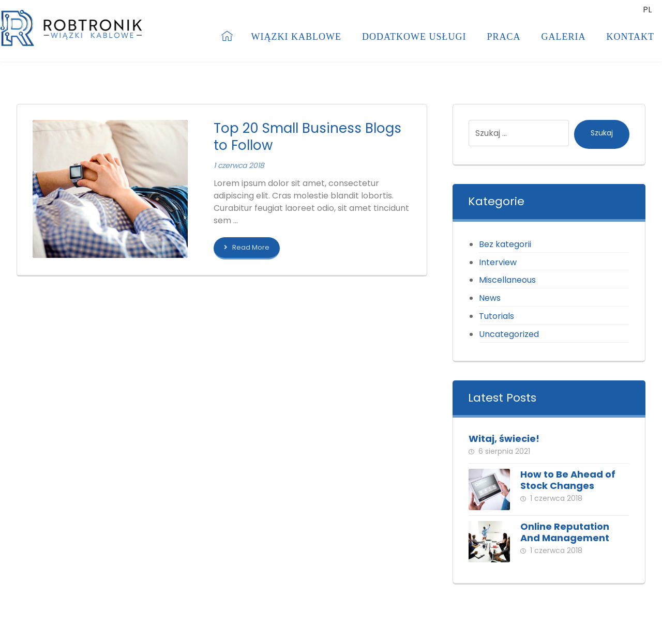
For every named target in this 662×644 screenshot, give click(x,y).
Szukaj (602, 133)
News (490, 298)
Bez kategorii (505, 244)
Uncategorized (509, 334)
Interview (498, 262)
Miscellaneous (507, 280)
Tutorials (496, 316)
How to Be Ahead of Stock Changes (568, 480)
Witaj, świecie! (504, 439)
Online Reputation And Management (565, 532)
